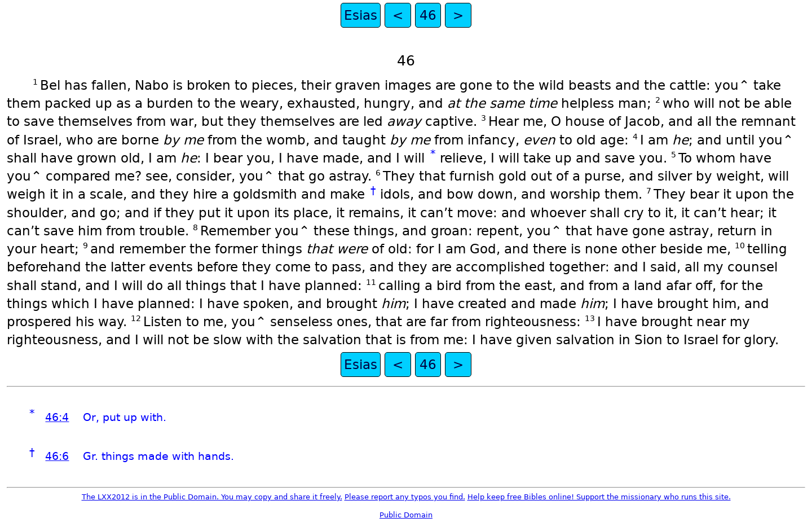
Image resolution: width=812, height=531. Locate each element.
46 (428, 15)
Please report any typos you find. (405, 497)
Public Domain (406, 515)
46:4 (57, 417)
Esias (361, 15)
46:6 (57, 456)
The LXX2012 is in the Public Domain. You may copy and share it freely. (212, 497)
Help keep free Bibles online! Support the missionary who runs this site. (599, 497)
